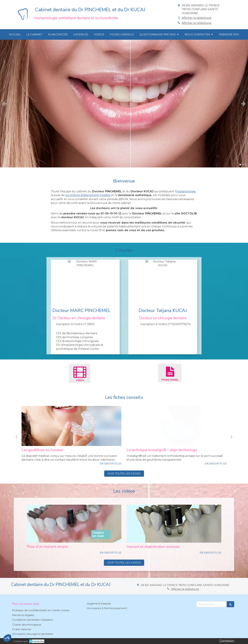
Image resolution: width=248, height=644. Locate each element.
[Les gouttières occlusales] (177, 426)
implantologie (186, 191)
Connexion (227, 641)
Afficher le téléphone (197, 18)
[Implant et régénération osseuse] (174, 524)
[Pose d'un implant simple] (74, 524)
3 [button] (245, 165)
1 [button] (240, 165)
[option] (124, 104)
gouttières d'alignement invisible (88, 195)
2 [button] (243, 165)
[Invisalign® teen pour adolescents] (71, 426)
